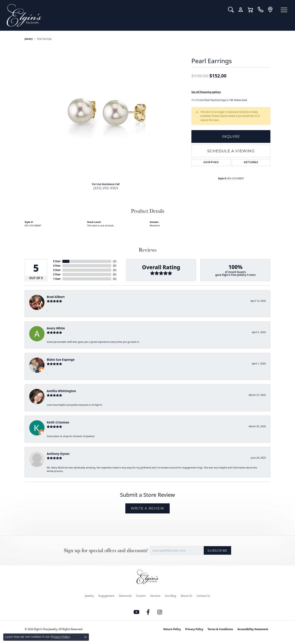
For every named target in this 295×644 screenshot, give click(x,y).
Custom (141, 596)
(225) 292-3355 (106, 188)
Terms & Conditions (220, 629)
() (115, 261)
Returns (251, 163)
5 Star (57, 261)
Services (155, 596)
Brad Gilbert (56, 297)
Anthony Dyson (58, 454)
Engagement (106, 596)
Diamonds (125, 596)
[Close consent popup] (85, 637)
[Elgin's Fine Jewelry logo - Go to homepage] (114, 15)
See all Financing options (206, 92)
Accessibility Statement (253, 629)
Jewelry (89, 596)
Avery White (56, 328)
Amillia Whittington (61, 391)
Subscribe (217, 551)
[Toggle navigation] (284, 10)
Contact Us (203, 596)
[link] (260, 10)
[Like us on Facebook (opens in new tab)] (148, 612)
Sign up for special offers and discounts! (106, 550)
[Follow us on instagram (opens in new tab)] (160, 612)
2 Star (57, 274)
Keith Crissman (58, 422)
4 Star (57, 266)
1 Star (57, 279)
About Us (186, 596)
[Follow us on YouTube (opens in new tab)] (137, 612)
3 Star (57, 270)
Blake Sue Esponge (61, 360)
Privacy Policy (194, 629)
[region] (106, 113)
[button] (231, 10)
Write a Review (147, 508)
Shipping (211, 163)
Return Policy (172, 629)
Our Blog (170, 596)
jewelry (29, 39)
